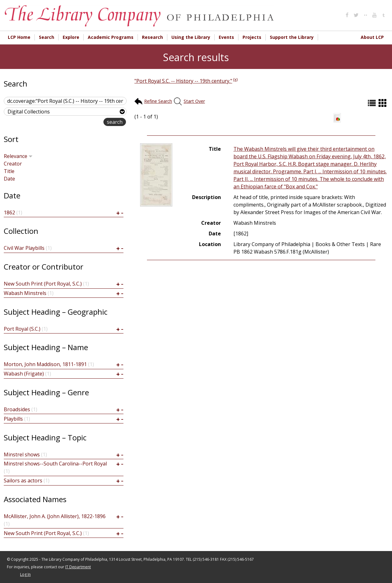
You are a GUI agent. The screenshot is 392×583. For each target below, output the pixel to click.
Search (47, 37)
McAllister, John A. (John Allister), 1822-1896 (55, 516)
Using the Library (191, 37)
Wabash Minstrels (25, 293)
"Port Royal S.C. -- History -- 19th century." (183, 81)
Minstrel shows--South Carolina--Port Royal (55, 464)
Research (152, 37)
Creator (13, 164)
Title (9, 171)
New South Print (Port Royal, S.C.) (43, 284)
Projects (252, 37)
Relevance (18, 156)
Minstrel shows (22, 454)
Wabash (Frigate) (24, 374)
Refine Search (158, 101)
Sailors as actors (23, 481)
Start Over (194, 101)
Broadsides (17, 409)
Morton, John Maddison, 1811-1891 (45, 364)
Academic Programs (111, 37)
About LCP (372, 37)
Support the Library (292, 37)
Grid (383, 103)
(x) (235, 79)
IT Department (78, 567)
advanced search (84, 122)
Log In (25, 574)
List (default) (373, 103)
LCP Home (19, 37)
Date (9, 179)
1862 (9, 213)
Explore (71, 37)
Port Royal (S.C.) (22, 329)
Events (226, 37)
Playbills (13, 419)
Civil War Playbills (24, 248)
